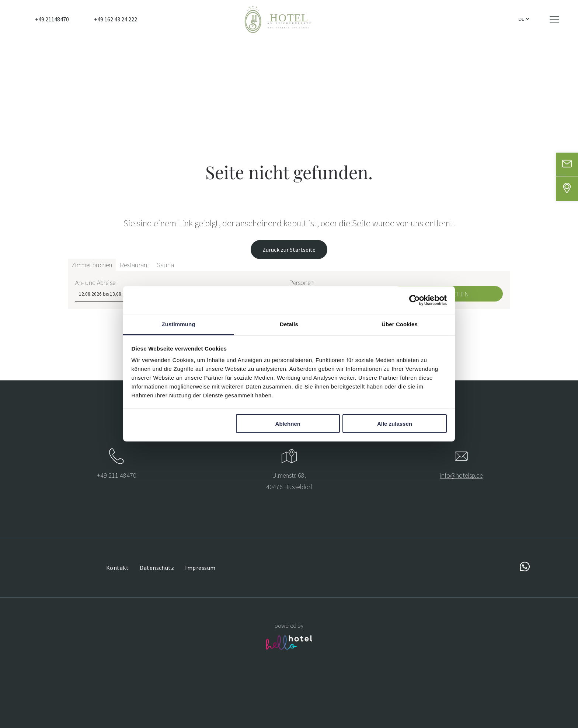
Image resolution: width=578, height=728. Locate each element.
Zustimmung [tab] (179, 324)
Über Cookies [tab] (400, 324)
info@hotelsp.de (461, 475)
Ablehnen (288, 423)
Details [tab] (289, 324)
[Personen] (337, 713)
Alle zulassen (395, 423)
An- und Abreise (95, 702)
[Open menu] (554, 19)
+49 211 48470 (117, 475)
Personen (301, 702)
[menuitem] (117, 568)
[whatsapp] (525, 568)
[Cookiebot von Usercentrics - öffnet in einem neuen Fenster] (415, 300)
